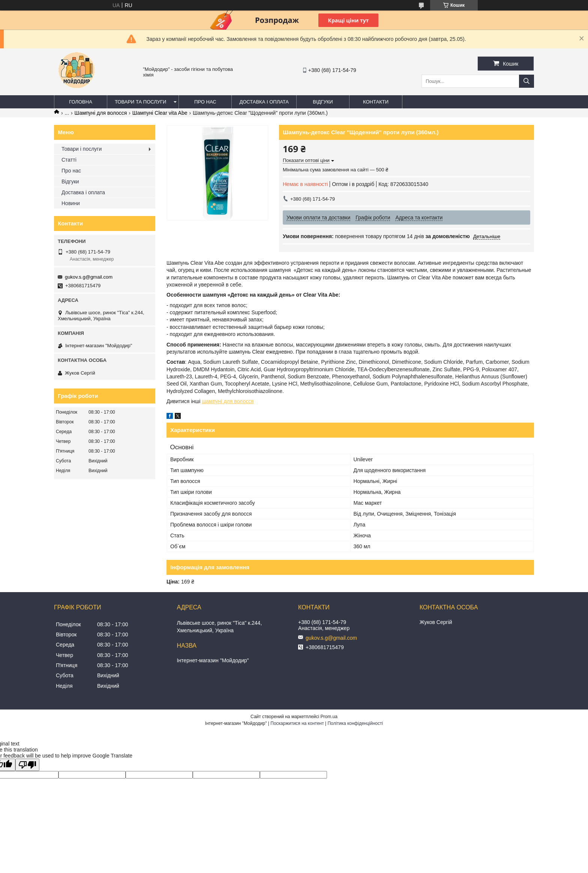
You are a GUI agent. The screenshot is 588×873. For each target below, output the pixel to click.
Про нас (205, 102)
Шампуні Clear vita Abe (160, 113)
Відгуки (323, 102)
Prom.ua (329, 717)
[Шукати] (526, 81)
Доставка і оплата (264, 102)
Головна (81, 102)
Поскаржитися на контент (297, 723)
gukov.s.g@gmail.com (89, 277)
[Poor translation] (27, 765)
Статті (69, 160)
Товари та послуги (140, 102)
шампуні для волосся (228, 401)
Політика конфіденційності (355, 723)
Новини (71, 203)
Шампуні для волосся (101, 113)
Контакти (376, 102)
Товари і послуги (82, 149)
